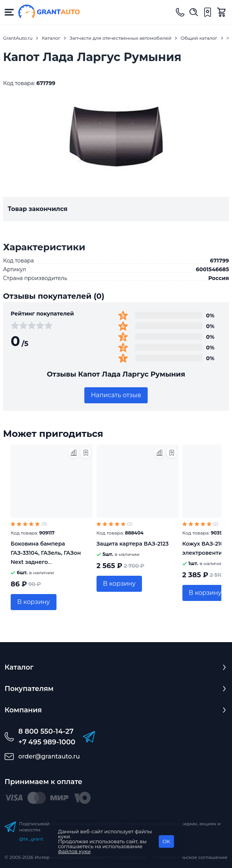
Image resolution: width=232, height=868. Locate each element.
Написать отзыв (116, 395)
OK (166, 841)
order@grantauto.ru (49, 756)
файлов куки (74, 851)
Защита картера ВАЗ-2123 (133, 544)
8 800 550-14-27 (46, 731)
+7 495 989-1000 (47, 742)
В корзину (34, 602)
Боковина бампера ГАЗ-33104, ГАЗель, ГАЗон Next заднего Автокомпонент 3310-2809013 (46, 562)
